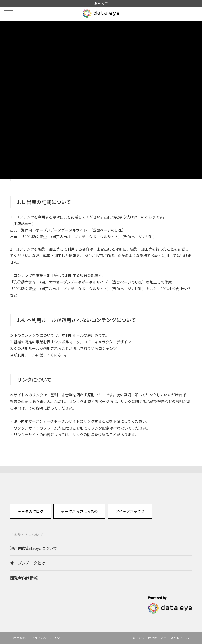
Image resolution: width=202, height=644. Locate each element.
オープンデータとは (28, 563)
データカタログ (31, 511)
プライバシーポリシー (47, 638)
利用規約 (20, 638)
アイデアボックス (130, 511)
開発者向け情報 (24, 578)
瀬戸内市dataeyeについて (34, 548)
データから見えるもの (79, 511)
